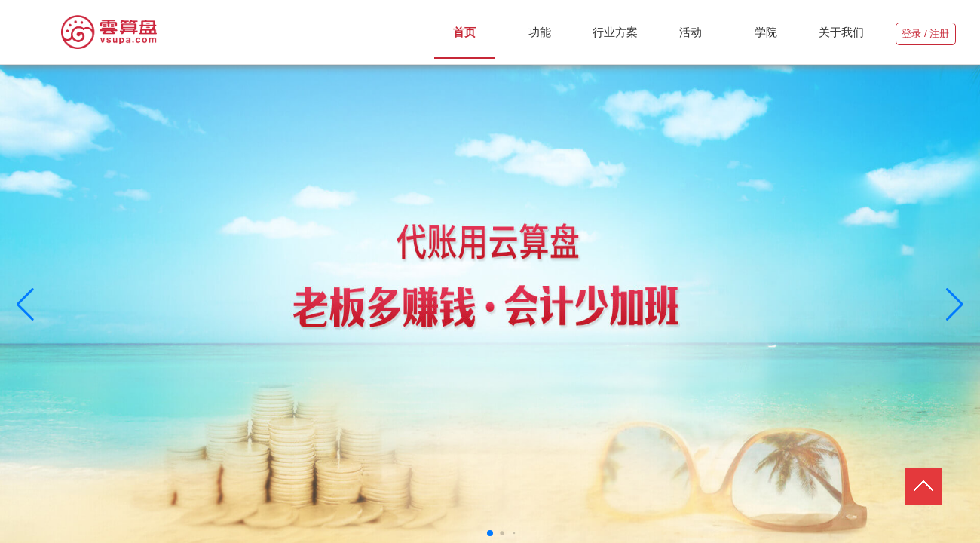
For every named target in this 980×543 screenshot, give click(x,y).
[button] (25, 305)
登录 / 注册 (925, 34)
